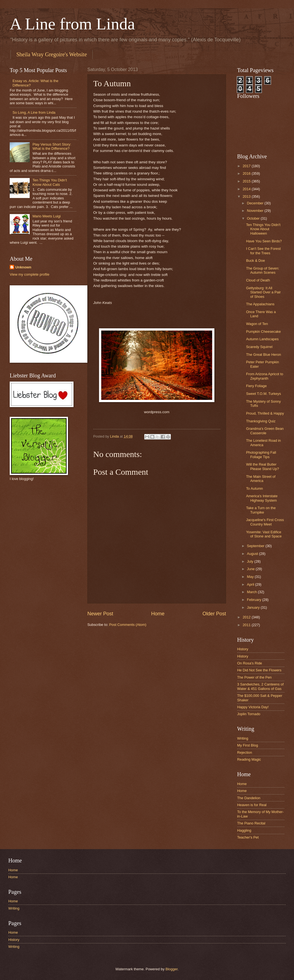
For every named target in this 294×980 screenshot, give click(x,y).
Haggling (244, 830)
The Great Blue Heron (263, 355)
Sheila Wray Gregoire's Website (52, 54)
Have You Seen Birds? (264, 241)
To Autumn (254, 488)
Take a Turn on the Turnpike (261, 510)
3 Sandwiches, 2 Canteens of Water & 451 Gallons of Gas (260, 686)
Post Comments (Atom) (128, 625)
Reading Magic (249, 759)
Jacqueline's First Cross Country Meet (265, 522)
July (250, 561)
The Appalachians (260, 304)
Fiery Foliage (256, 386)
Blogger (172, 969)
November (256, 211)
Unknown (23, 267)
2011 (247, 625)
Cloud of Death (258, 280)
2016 (247, 173)
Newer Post (100, 614)
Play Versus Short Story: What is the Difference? (52, 146)
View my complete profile (30, 274)
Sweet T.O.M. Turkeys (263, 394)
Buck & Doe (255, 261)
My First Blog (248, 745)
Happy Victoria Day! (253, 707)
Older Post (214, 614)
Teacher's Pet (248, 837)
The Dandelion (249, 798)
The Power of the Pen (254, 677)
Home (158, 614)
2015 (247, 181)
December (256, 203)
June (251, 569)
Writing (243, 738)
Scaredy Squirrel (259, 347)
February (254, 600)
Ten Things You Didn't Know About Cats (50, 182)
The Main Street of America (261, 479)
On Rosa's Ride (250, 663)
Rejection (245, 752)
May (251, 577)
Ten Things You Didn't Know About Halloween (263, 229)
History (243, 649)
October (254, 218)
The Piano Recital (251, 823)
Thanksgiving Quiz (261, 421)
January (254, 607)
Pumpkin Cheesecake (263, 332)
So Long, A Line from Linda (34, 112)
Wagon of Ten (257, 324)
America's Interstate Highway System (262, 498)
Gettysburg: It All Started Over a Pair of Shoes (263, 292)
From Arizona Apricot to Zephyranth (265, 376)
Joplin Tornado (249, 714)
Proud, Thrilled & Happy (265, 413)
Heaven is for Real (252, 805)
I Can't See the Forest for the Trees (263, 251)
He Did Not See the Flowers (259, 670)
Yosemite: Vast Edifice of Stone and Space (264, 534)
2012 (247, 617)
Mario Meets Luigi (47, 216)
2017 (247, 166)
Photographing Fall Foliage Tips (261, 455)
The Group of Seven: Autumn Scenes (263, 270)
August (253, 554)
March (252, 592)
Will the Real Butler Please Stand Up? (263, 466)
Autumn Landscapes (262, 339)
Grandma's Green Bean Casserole (265, 431)
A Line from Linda (72, 24)
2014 (247, 189)
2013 (247, 196)
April (251, 584)
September (256, 546)
